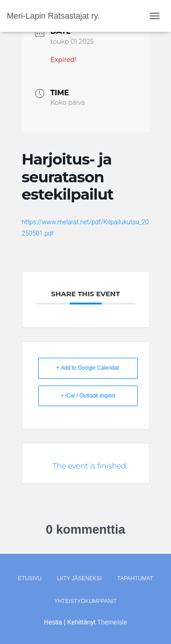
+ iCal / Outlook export (88, 396)
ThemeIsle (112, 622)
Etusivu (30, 578)
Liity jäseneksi (79, 578)
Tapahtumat (135, 578)
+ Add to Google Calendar (88, 368)
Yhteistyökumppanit (85, 601)
